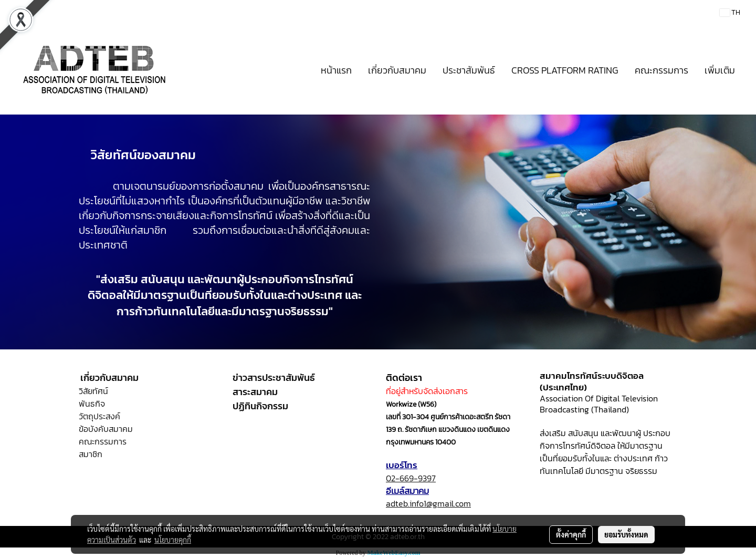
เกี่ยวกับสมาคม (397, 70)
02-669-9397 (411, 478)
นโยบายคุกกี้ (173, 540)
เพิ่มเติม (720, 70)
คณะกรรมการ (661, 70)
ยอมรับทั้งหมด (626, 534)
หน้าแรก (336, 70)
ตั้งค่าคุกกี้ (571, 534)
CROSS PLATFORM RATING (565, 70)
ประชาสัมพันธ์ (469, 70)
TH (730, 12)
